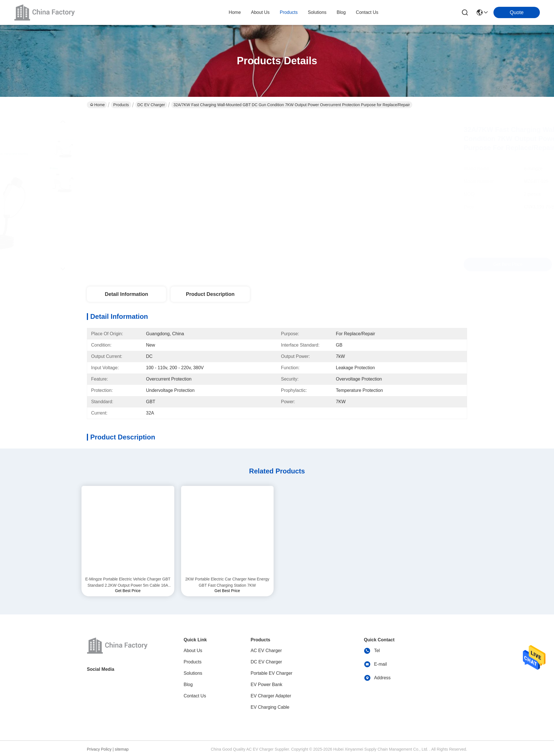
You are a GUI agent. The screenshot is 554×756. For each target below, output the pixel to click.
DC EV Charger (151, 105)
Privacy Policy (99, 749)
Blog (188, 685)
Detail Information (126, 294)
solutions (317, 12)
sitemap (122, 749)
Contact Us (195, 696)
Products (121, 105)
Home (235, 12)
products (289, 12)
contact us (367, 12)
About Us (193, 651)
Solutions (193, 673)
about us (260, 12)
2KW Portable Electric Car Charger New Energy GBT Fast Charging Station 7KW (227, 582)
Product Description (210, 294)
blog (341, 12)
